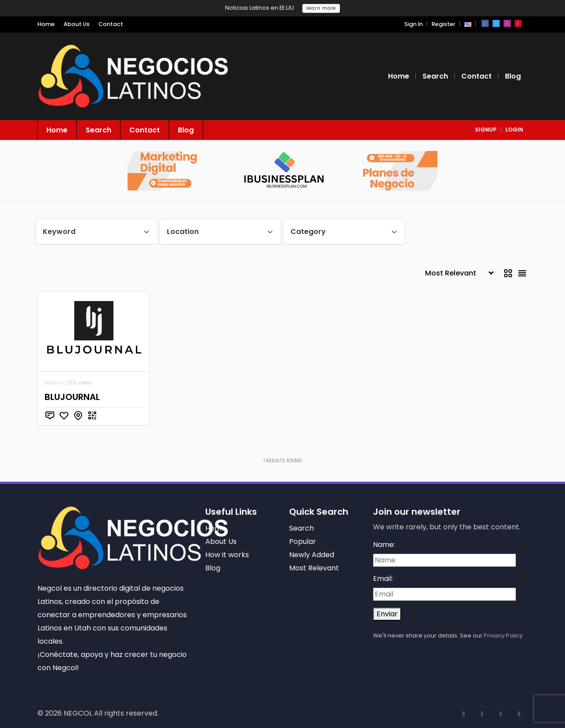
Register (444, 24)
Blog (513, 76)
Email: (383, 579)
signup (486, 130)
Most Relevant (314, 568)
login (514, 130)
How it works (227, 555)
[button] (468, 24)
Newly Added (312, 555)
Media (53, 383)
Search (435, 76)
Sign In (414, 24)
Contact (111, 24)
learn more (321, 8)
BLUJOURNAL (72, 397)
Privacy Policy (503, 636)
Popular (303, 541)
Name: (384, 545)
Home (46, 24)
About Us (77, 24)
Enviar (387, 614)
